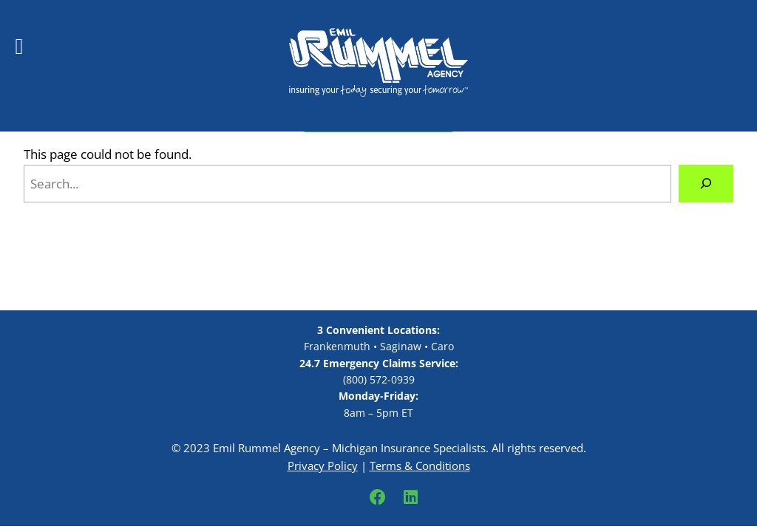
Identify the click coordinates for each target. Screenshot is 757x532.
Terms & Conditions (420, 465)
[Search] (706, 184)
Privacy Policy (323, 465)
